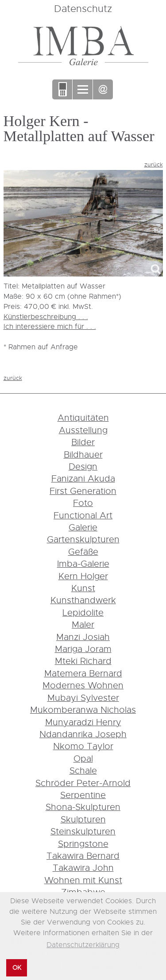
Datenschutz (83, 8)
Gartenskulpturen (83, 539)
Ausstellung (83, 430)
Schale (83, 770)
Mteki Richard (83, 661)
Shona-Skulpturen (83, 807)
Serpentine (83, 795)
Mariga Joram (83, 649)
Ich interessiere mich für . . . (50, 326)
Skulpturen (83, 819)
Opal (83, 758)
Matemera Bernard (83, 673)
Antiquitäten (83, 417)
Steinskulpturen (83, 831)
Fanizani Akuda (83, 478)
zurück (154, 164)
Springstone (83, 844)
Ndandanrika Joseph (83, 734)
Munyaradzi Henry (83, 722)
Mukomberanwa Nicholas (83, 709)
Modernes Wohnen (83, 685)
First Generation (83, 491)
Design (83, 466)
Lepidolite (83, 612)
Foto (83, 503)
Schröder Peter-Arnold (83, 783)
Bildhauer (83, 454)
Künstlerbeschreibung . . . (46, 316)
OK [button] (17, 967)
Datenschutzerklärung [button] (83, 945)
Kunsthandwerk (83, 600)
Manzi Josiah (83, 637)
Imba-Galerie (83, 563)
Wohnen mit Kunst (83, 880)
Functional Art (83, 515)
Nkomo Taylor (83, 746)
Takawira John (83, 867)
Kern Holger (83, 576)
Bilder (83, 442)
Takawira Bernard (83, 856)
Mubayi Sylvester (83, 697)
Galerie (83, 527)
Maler (83, 624)
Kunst (83, 588)
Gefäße (83, 551)
